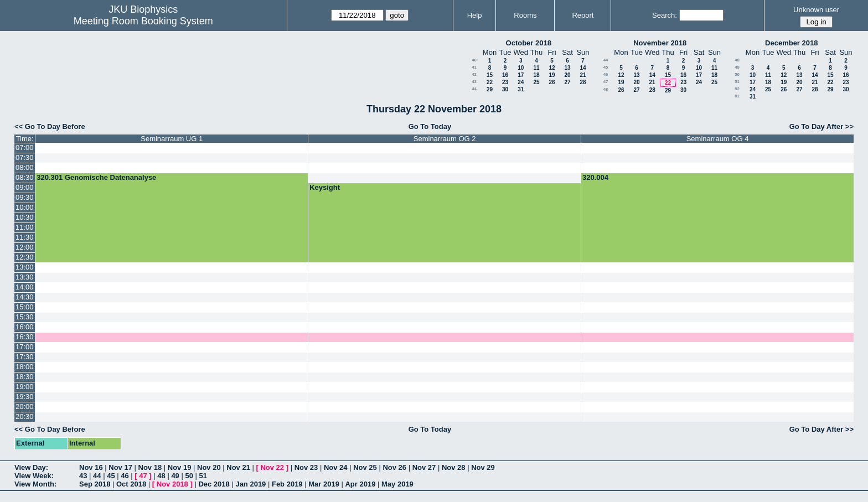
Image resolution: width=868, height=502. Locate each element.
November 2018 (660, 43)
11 (536, 68)
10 (521, 68)
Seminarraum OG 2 (445, 139)
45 (606, 67)
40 (474, 60)
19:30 (25, 397)
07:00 (25, 148)
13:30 (25, 277)
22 (490, 82)
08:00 (25, 167)
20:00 (25, 407)
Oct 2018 (131, 484)
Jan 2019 (250, 484)
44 (474, 89)
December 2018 (791, 43)
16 (505, 75)
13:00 (25, 267)
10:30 (25, 217)
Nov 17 (120, 467)
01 (737, 96)
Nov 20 (209, 467)
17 (521, 75)
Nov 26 (394, 467)
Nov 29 (483, 467)
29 (490, 89)
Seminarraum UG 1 (172, 139)
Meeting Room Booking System (143, 21)
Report (583, 15)
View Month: (35, 484)
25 (536, 82)
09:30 (25, 197)
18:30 (25, 377)
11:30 (25, 237)
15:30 (25, 317)
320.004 (595, 177)
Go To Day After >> (821, 126)
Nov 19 (180, 467)
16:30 (25, 337)
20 (567, 75)
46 (606, 74)
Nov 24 (336, 467)
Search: (665, 15)
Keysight (325, 187)
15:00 (25, 307)
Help (475, 15)
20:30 (25, 416)
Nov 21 (238, 467)
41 (474, 67)
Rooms (525, 15)
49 (737, 67)
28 (583, 82)
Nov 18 (150, 467)
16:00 (25, 327)
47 (606, 82)
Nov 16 (91, 467)
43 (474, 82)
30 (505, 89)
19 (552, 75)
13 (567, 68)
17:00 (25, 347)
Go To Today (430, 126)
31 (521, 89)
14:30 (25, 297)
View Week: (34, 476)
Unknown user (816, 10)
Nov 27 (424, 467)
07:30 (25, 157)
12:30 (25, 257)
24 (521, 82)
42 (474, 74)
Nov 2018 (172, 484)
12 (552, 68)
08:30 (25, 177)
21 (583, 75)
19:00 (25, 387)
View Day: (31, 467)
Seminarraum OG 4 (718, 139)
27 (567, 82)
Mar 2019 (324, 484)
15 (490, 75)
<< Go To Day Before (50, 126)
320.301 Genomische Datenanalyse (96, 177)
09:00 (25, 187)
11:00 (25, 227)
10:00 (25, 207)
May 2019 (397, 484)
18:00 (25, 367)
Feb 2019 (287, 484)
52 (737, 89)
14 (583, 68)
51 (737, 82)
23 (505, 82)
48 (606, 89)
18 (536, 75)
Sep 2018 (95, 484)
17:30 (25, 357)
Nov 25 (365, 467)
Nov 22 (272, 467)
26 (552, 82)
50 (737, 74)
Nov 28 (454, 467)
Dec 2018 (214, 484)
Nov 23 (306, 467)
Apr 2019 (360, 484)
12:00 (25, 247)
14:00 (25, 287)
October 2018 (529, 43)
